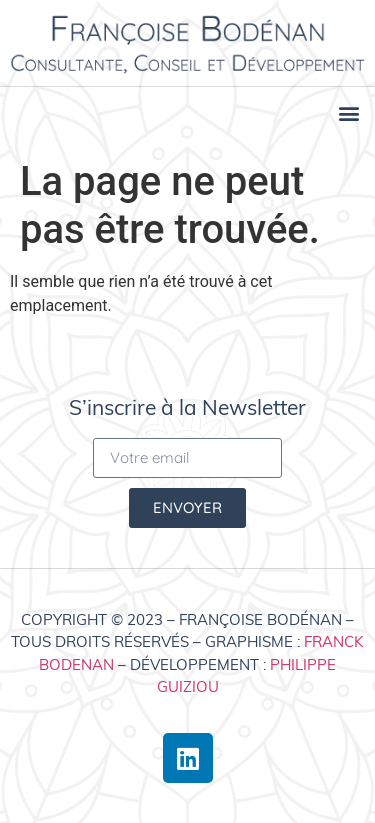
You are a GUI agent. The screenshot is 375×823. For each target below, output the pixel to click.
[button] (348, 113)
